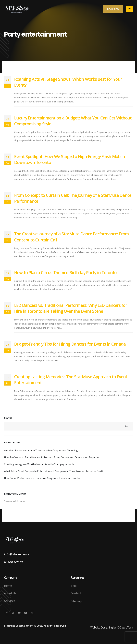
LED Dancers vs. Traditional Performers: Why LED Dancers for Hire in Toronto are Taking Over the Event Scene (71, 308)
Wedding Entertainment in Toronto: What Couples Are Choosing (41, 450)
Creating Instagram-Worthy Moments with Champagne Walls (39, 464)
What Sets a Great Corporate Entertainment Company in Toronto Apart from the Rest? (54, 471)
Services (10, 601)
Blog (74, 586)
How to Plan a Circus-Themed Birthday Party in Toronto (65, 272)
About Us (10, 593)
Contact (76, 593)
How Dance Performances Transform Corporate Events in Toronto (42, 478)
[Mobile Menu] (129, 9)
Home (8, 586)
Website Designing (102, 627)
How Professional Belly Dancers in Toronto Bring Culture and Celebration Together (52, 457)
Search (8, 418)
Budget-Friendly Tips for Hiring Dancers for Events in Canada (70, 344)
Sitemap (76, 601)
